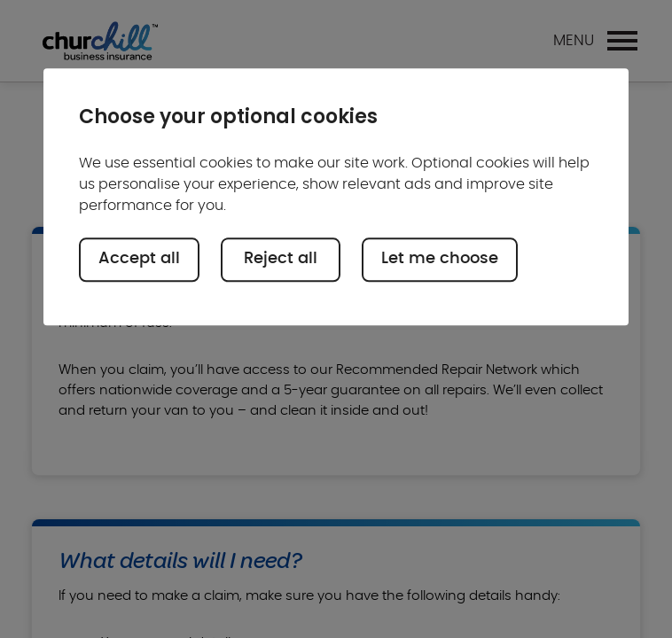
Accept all (139, 260)
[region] (336, 198)
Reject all (281, 260)
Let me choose (440, 260)
